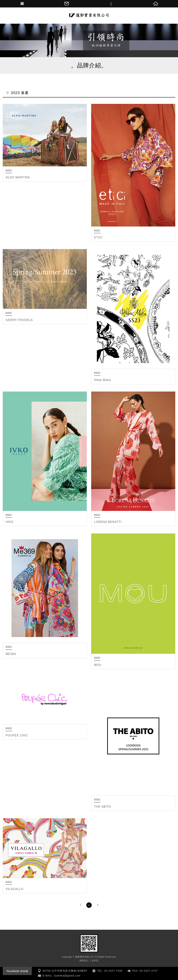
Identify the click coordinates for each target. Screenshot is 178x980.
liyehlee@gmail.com (67, 976)
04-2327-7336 (113, 971)
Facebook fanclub (17, 971)
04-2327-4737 (149, 971)
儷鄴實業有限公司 (89, 15)
